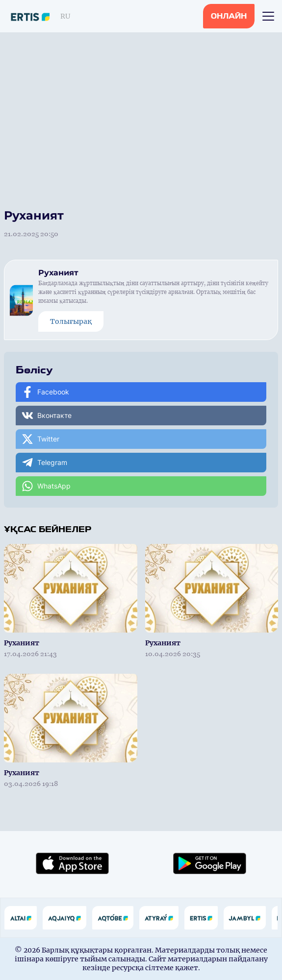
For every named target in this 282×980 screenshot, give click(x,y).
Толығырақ (71, 321)
